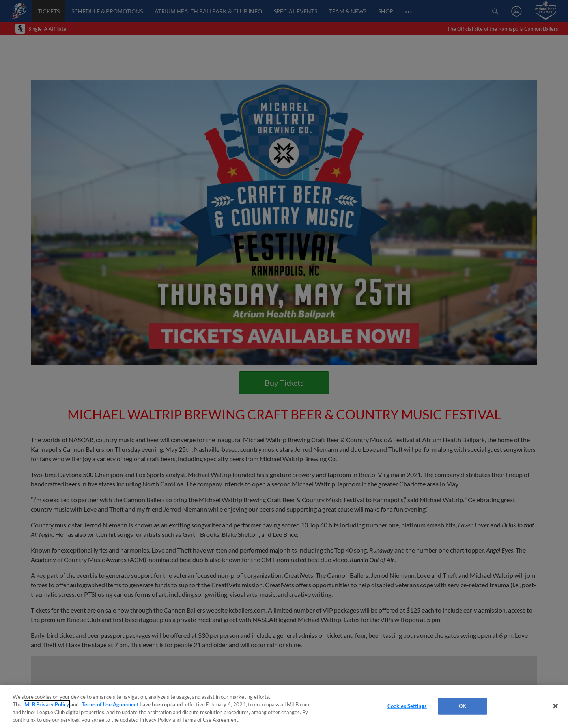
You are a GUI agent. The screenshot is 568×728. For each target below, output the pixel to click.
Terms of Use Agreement (110, 704)
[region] (284, 707)
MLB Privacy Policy (47, 704)
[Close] (555, 706)
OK (462, 706)
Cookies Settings (407, 706)
